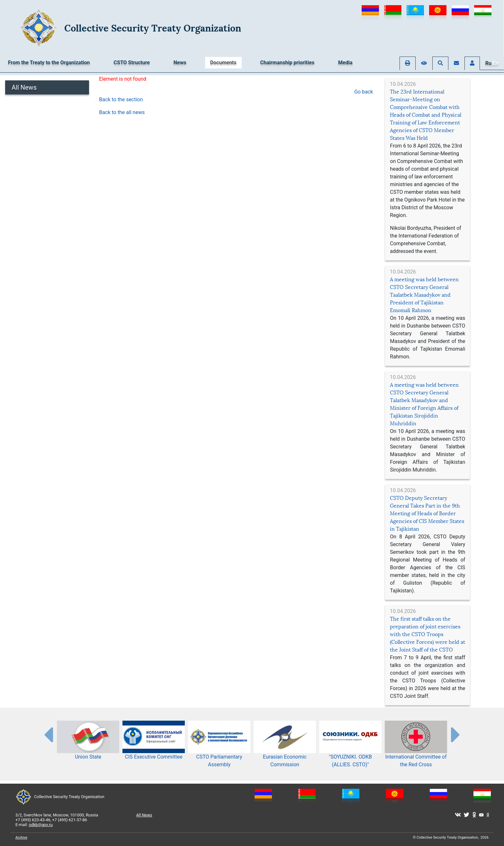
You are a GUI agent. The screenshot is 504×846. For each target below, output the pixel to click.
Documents (223, 63)
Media (345, 63)
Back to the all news (122, 112)
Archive (21, 837)
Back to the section (121, 99)
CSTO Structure (132, 63)
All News (24, 87)
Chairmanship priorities (288, 63)
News (180, 63)
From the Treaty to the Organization (49, 63)
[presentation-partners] (48, 734)
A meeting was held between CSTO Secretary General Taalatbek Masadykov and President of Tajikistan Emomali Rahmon (424, 295)
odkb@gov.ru (41, 825)
